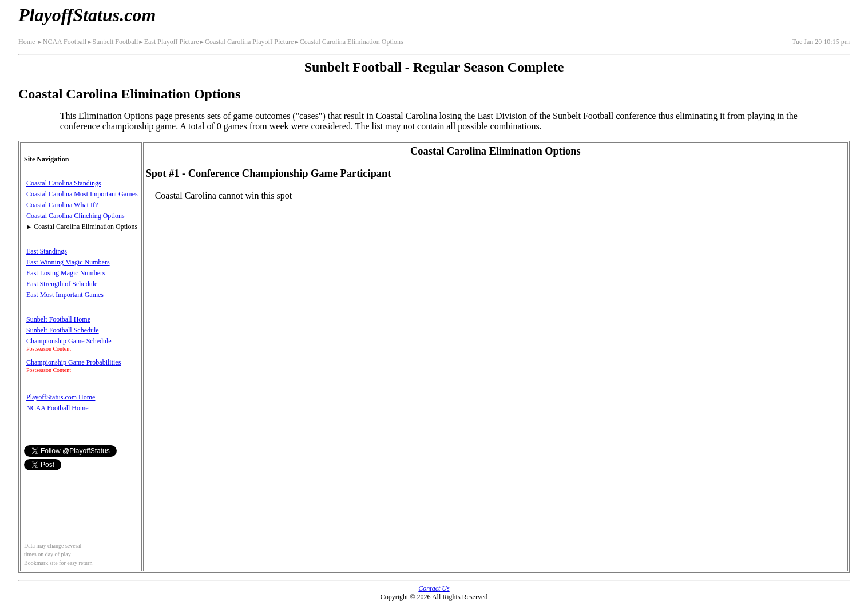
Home (27, 42)
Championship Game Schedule (69, 341)
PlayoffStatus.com (87, 15)
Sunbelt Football (112, 42)
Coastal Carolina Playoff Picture (246, 42)
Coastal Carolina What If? (62, 205)
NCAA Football (62, 42)
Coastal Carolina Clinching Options (76, 216)
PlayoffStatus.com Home (61, 397)
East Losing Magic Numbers (66, 273)
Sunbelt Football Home (58, 319)
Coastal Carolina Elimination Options (348, 42)
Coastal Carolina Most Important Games (82, 194)
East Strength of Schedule (62, 284)
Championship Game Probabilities (74, 362)
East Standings (47, 251)
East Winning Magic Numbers (68, 262)
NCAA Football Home (58, 408)
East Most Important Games (65, 295)
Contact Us (434, 588)
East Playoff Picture (168, 42)
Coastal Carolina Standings (64, 183)
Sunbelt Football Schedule (63, 330)
